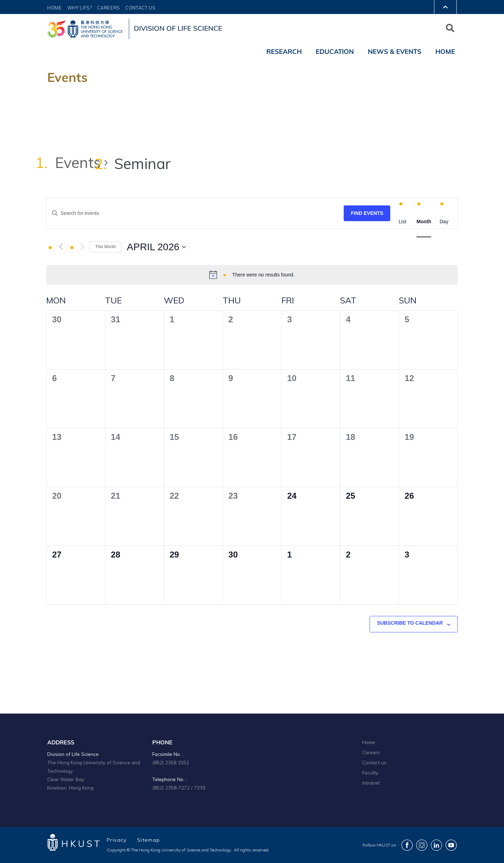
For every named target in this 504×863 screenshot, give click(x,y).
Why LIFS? (80, 8)
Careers (108, 8)
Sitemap (149, 840)
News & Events (395, 51)
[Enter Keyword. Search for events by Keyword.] (195, 213)
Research (284, 51)
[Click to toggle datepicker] (156, 247)
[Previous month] (61, 247)
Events (78, 163)
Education (335, 51)
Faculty (370, 773)
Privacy (117, 840)
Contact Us (141, 8)
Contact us (374, 762)
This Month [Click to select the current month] (106, 247)
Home (55, 8)
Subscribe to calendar (410, 623)
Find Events (367, 213)
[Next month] (82, 247)
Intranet (371, 783)
